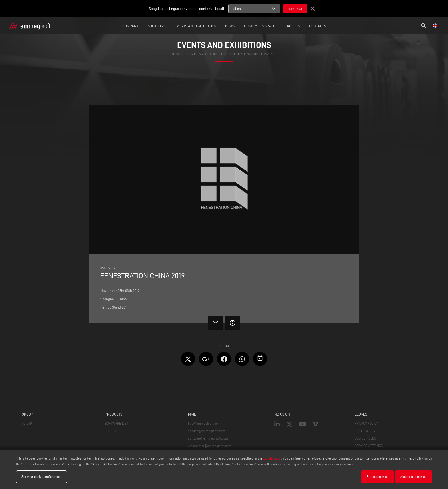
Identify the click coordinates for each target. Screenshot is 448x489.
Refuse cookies (378, 477)
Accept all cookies (413, 477)
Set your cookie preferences (41, 477)
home (176, 54)
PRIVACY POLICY (366, 423)
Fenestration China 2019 (255, 54)
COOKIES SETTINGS (369, 446)
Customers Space (260, 26)
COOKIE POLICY (366, 438)
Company (130, 26)
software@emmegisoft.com (208, 438)
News (230, 26)
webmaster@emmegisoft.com (210, 446)
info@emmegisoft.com (204, 423)
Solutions (157, 26)
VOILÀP (27, 423)
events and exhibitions (206, 54)
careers (292, 26)
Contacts (318, 26)
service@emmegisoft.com (207, 431)
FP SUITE (112, 431)
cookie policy (272, 458)
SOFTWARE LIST (117, 423)
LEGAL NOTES (365, 431)
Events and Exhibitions (195, 26)
